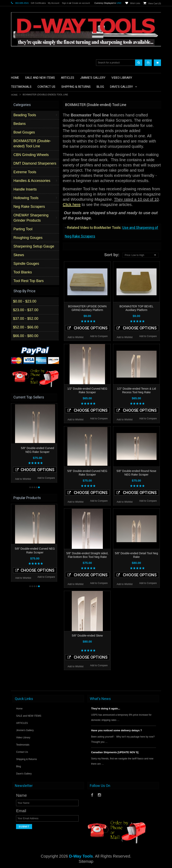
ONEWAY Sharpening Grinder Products (31, 218)
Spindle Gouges (26, 264)
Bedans (20, 124)
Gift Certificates (38, 3)
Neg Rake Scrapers (29, 207)
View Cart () (155, 3)
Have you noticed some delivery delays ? (116, 730)
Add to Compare (99, 336)
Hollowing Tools (26, 198)
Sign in (65, 3)
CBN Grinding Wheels (31, 155)
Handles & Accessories (32, 181)
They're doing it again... (106, 709)
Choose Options (87, 328)
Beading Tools (25, 115)
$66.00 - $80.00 (26, 336)
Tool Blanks (23, 272)
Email (21, 811)
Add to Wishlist (75, 337)
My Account (54, 3)
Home (14, 95)
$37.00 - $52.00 (26, 319)
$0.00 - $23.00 (25, 301)
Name (21, 795)
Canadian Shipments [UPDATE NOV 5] (115, 752)
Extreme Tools (25, 172)
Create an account (81, 3)
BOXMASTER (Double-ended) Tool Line (32, 144)
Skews (19, 255)
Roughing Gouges (28, 238)
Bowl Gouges (24, 132)
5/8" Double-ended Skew (87, 636)
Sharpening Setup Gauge (34, 246)
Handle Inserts (25, 189)
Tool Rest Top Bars (29, 281)
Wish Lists (135, 3)
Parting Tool (23, 229)
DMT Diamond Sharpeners (35, 163)
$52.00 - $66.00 (26, 327)
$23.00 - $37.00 (26, 310)
